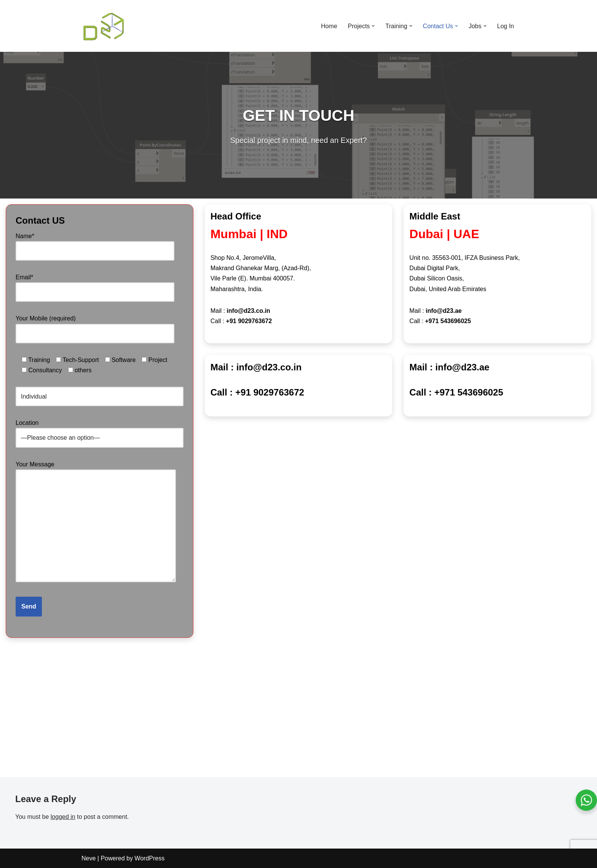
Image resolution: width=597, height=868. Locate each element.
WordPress (149, 858)
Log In (506, 26)
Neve (89, 858)
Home (329, 26)
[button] (373, 26)
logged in (63, 817)
